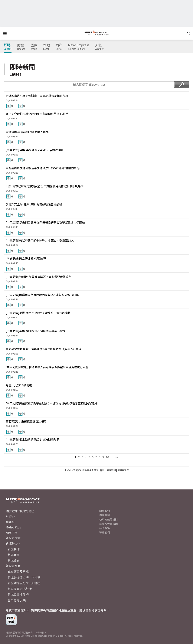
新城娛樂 (14, 561)
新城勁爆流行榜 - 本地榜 (24, 577)
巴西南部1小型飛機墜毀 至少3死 (26, 421)
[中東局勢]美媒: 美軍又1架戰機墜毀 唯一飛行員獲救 (38, 313)
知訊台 (10, 522)
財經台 (10, 516)
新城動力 (12, 543)
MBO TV (11, 533)
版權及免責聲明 (109, 524)
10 (107, 457)
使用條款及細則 (109, 519)
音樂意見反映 (17, 600)
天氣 (99, 47)
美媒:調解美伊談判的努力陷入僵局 (27, 132)
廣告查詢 (105, 515)
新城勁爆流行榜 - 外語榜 (24, 583)
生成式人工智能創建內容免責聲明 (81, 470)
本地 (47, 47)
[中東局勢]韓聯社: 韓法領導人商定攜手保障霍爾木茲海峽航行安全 (47, 367)
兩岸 (59, 47)
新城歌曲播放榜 (18, 594)
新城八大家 (13, 538)
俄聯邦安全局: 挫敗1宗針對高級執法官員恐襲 (34, 204)
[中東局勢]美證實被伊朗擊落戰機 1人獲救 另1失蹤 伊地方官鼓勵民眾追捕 (52, 403)
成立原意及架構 (18, 571)
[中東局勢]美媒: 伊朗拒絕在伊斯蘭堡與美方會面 (36, 331)
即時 (8, 47)
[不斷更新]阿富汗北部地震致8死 (26, 258)
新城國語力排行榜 (20, 589)
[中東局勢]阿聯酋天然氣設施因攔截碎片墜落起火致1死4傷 (42, 295)
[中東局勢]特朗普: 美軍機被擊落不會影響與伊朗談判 (38, 277)
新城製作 (14, 549)
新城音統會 (13, 566)
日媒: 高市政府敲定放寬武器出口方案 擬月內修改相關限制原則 (45, 186)
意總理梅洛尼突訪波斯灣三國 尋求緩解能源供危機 (37, 96)
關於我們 (105, 511)
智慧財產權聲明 (108, 470)
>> (117, 457)
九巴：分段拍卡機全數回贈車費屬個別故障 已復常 (37, 114)
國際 (34, 47)
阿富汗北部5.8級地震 (19, 385)
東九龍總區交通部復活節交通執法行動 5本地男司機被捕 (43, 168)
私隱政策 (105, 528)
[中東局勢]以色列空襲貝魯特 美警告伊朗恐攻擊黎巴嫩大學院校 (45, 222)
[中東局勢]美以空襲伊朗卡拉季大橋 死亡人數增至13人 (40, 240)
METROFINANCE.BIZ (20, 511)
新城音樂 (14, 555)
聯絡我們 (105, 532)
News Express (79, 47)
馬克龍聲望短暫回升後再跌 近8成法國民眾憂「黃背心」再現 (43, 349)
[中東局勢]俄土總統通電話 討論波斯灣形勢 (33, 439)
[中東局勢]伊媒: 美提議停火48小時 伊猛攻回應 (35, 150)
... (112, 457)
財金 (21, 47)
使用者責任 (123, 470)
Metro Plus (13, 527)
